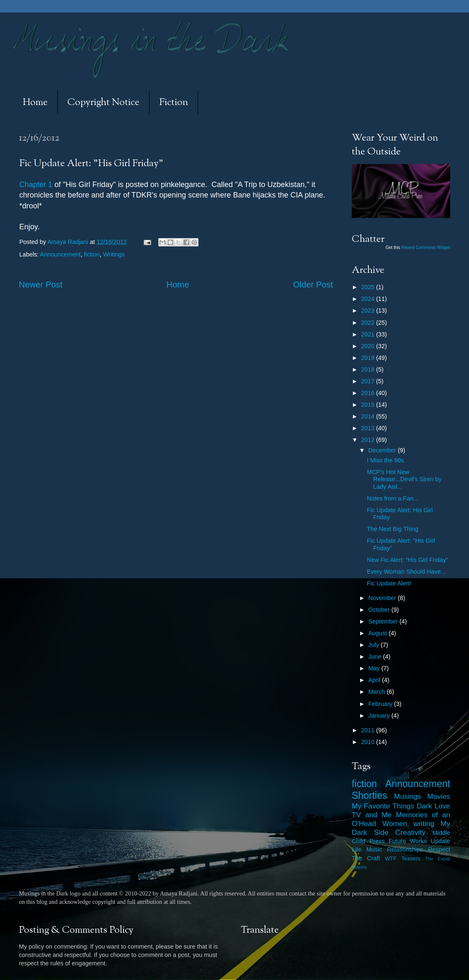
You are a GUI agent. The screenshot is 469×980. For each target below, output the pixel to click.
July (375, 645)
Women (395, 824)
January (380, 716)
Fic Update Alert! (389, 583)
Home (35, 103)
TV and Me (372, 815)
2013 (368, 428)
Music (374, 849)
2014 (368, 416)
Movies (439, 796)
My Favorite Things (383, 806)
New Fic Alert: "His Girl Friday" (407, 560)
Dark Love (433, 806)
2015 (368, 405)
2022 (368, 323)
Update (441, 841)
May (375, 668)
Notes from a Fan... (393, 498)
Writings (114, 254)
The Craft (366, 858)
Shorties (370, 795)
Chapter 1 (36, 185)
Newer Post (41, 285)
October (380, 610)
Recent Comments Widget (426, 248)
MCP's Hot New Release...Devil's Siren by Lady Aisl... (404, 479)
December (383, 450)
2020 (368, 346)
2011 (368, 730)
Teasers (411, 858)
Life (357, 849)
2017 (368, 381)
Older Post (313, 285)
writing (424, 824)
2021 (368, 334)
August (379, 633)
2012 (368, 440)
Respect (439, 849)
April (375, 680)
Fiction (174, 103)
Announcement (61, 254)
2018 (368, 369)
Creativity (410, 832)
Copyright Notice (103, 103)
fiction (92, 254)
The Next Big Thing (393, 529)
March (378, 692)
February (381, 704)
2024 (368, 299)
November (383, 598)
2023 (368, 310)
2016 (368, 393)
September (384, 621)
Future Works (408, 841)
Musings (407, 796)
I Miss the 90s (385, 460)
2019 (368, 358)
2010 (368, 742)
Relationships (405, 849)
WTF (391, 858)
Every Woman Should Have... (406, 572)
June (376, 657)
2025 (368, 287)
